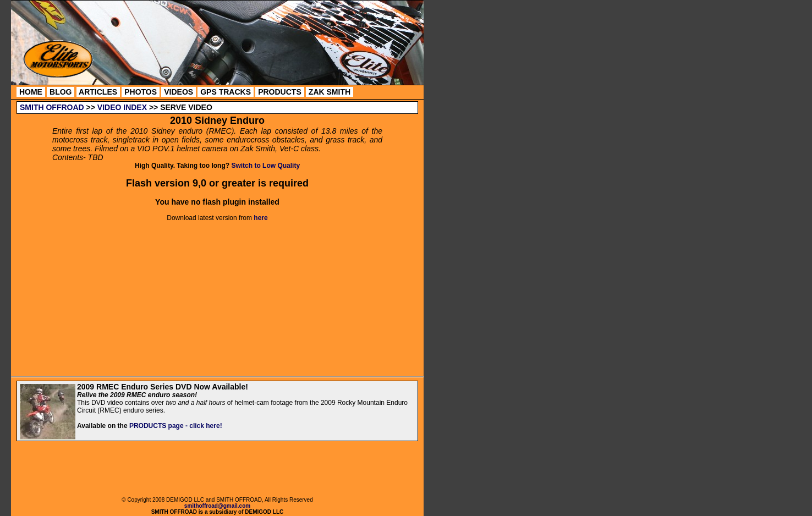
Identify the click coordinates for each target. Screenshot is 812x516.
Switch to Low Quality (265, 166)
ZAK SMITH (330, 92)
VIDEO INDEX (122, 107)
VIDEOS (179, 92)
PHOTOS (141, 92)
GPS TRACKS (226, 92)
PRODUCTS (279, 92)
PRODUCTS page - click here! (176, 426)
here (260, 218)
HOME (31, 92)
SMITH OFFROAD (52, 107)
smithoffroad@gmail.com (217, 506)
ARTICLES (98, 92)
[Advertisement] (218, 470)
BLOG (61, 92)
